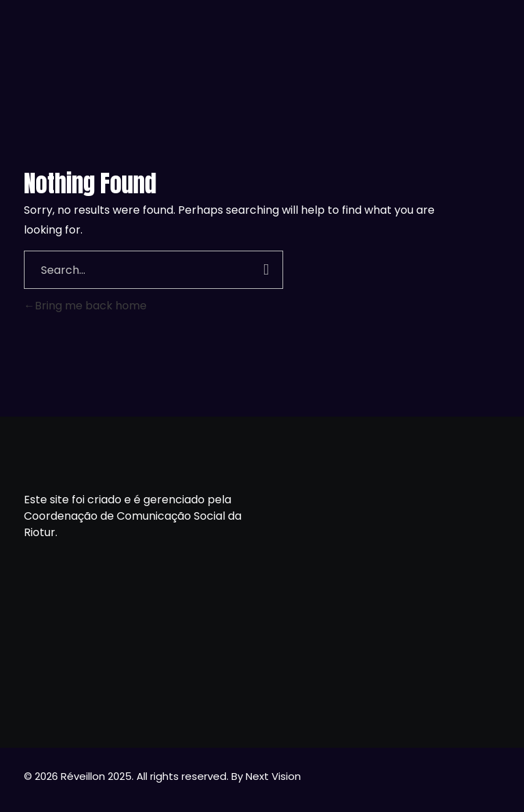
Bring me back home (85, 306)
